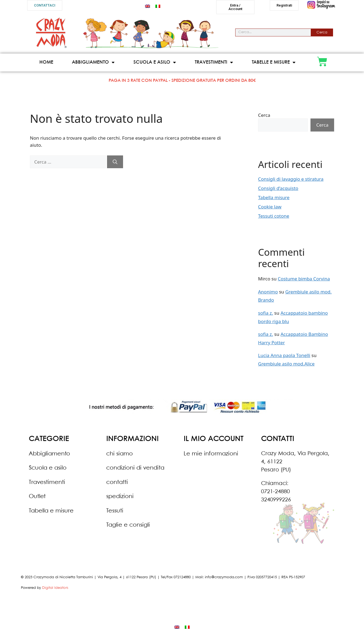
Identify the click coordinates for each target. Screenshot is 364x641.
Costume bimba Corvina (304, 279)
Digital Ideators (55, 588)
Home (46, 62)
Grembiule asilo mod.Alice (286, 364)
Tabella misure (274, 197)
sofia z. (266, 313)
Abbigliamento (93, 63)
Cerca (322, 32)
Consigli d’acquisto (278, 188)
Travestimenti (214, 63)
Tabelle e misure (274, 63)
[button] (45, 5)
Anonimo (268, 292)
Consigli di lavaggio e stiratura (291, 179)
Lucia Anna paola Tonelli (284, 356)
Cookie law (270, 207)
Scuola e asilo (155, 63)
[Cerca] (115, 162)
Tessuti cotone (274, 216)
